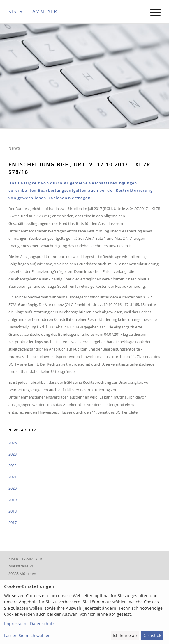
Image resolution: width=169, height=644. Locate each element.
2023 (13, 454)
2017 (13, 522)
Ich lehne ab (125, 635)
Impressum (15, 623)
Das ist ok (152, 635)
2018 (13, 511)
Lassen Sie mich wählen (27, 635)
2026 (13, 443)
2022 (13, 465)
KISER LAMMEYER (33, 11)
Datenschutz (42, 623)
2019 (13, 500)
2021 (13, 477)
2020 (13, 488)
